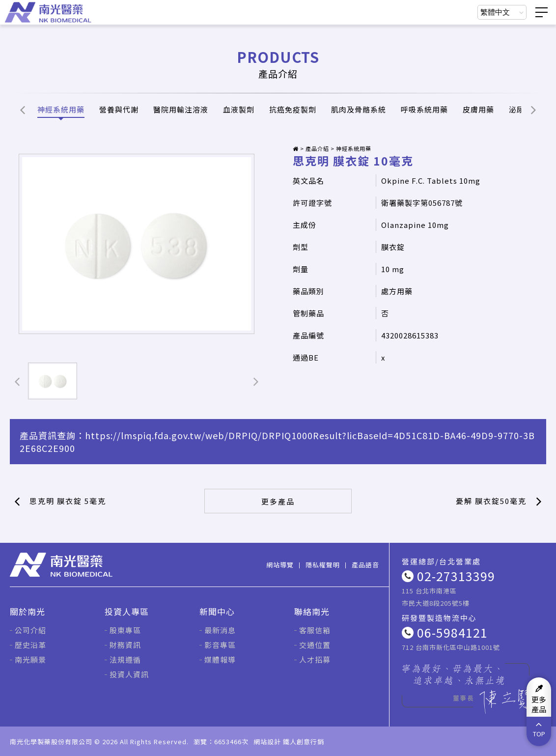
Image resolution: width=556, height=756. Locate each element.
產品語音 (365, 565)
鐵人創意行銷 (304, 742)
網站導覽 (280, 565)
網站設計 (267, 742)
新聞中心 (217, 611)
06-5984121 (452, 632)
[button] (23, 109)
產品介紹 (317, 148)
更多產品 (278, 501)
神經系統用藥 (354, 148)
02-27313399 (456, 576)
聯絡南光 (312, 611)
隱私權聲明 (323, 565)
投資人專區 (127, 611)
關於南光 (28, 611)
